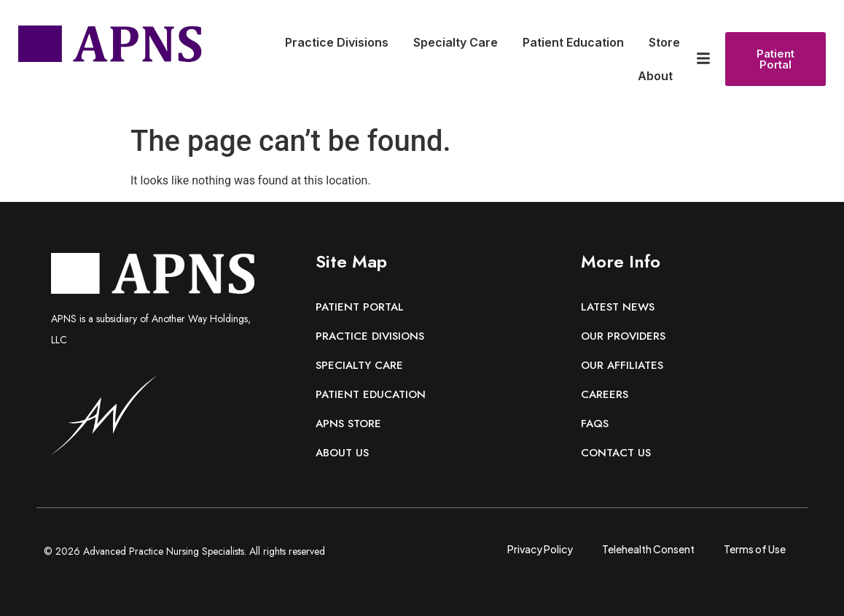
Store (664, 42)
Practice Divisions (340, 42)
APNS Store (348, 424)
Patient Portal (360, 307)
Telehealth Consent (648, 548)
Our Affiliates (622, 365)
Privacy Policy (540, 548)
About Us (342, 453)
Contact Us (616, 453)
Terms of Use (755, 548)
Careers (605, 394)
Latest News (618, 307)
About (659, 76)
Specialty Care (459, 42)
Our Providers (623, 336)
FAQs (595, 424)
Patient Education (577, 42)
